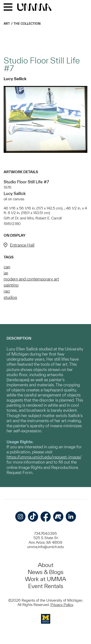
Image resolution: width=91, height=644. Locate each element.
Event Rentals (46, 586)
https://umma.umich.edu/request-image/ (44, 457)
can (7, 267)
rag (7, 291)
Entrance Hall (22, 245)
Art (7, 24)
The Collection (27, 24)
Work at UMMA (45, 579)
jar (6, 273)
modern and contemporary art (31, 279)
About (46, 565)
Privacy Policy (62, 605)
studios (10, 297)
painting (11, 285)
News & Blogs (45, 572)
